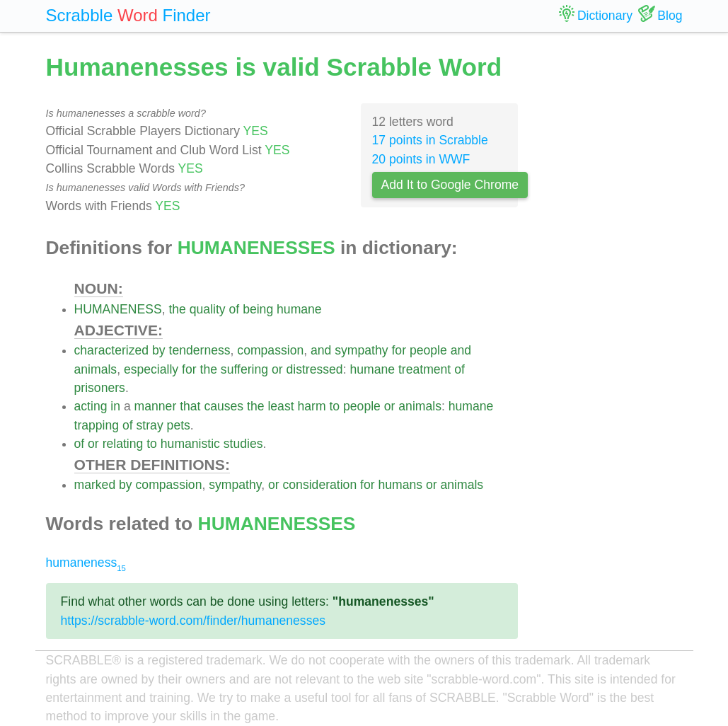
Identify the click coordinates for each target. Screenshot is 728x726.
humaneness (86, 563)
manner (156, 406)
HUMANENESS (118, 309)
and (321, 350)
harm (311, 406)
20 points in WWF (421, 159)
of (235, 309)
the (177, 309)
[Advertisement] (611, 262)
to (334, 406)
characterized (112, 350)
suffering (244, 369)
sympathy (361, 350)
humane (299, 309)
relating (123, 444)
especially (151, 369)
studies (243, 444)
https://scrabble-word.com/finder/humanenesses (193, 621)
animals (96, 369)
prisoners (100, 388)
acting (91, 406)
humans (401, 485)
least (281, 406)
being (258, 309)
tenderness (200, 350)
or (277, 369)
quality (208, 309)
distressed (314, 369)
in (115, 406)
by (159, 350)
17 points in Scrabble (430, 140)
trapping (97, 425)
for (399, 350)
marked (95, 485)
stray (150, 425)
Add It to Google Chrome (450, 185)
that (190, 406)
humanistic (190, 444)
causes (224, 406)
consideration (320, 485)
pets (179, 425)
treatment (424, 369)
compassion (270, 350)
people (428, 350)
